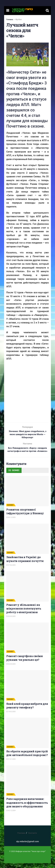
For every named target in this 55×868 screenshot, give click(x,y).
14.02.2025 (11, 716)
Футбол (18, 20)
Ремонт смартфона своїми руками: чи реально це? (25, 663)
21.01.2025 (11, 764)
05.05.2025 (11, 621)
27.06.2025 (11, 570)
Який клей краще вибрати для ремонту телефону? (27, 710)
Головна (10, 20)
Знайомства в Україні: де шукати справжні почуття (25, 564)
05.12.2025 (11, 522)
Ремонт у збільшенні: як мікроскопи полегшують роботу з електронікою (24, 613)
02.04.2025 (11, 669)
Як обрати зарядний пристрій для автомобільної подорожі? (27, 758)
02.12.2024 (11, 815)
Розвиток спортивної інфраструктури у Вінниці (25, 516)
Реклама (21, 838)
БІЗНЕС (10, 510)
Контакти (33, 838)
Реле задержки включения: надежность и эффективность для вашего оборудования (27, 808)
